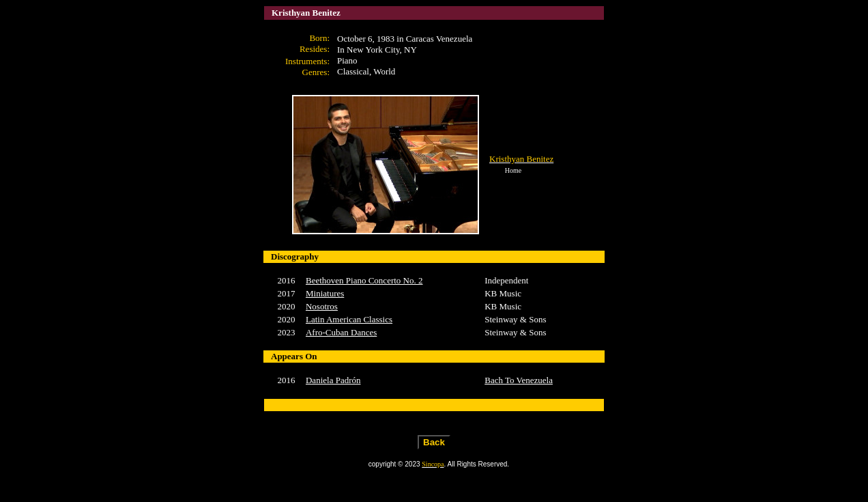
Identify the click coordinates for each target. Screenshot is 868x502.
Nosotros (322, 306)
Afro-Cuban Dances (341, 332)
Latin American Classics (349, 319)
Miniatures (325, 293)
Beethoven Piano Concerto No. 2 (364, 280)
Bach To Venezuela (519, 380)
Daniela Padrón (333, 380)
